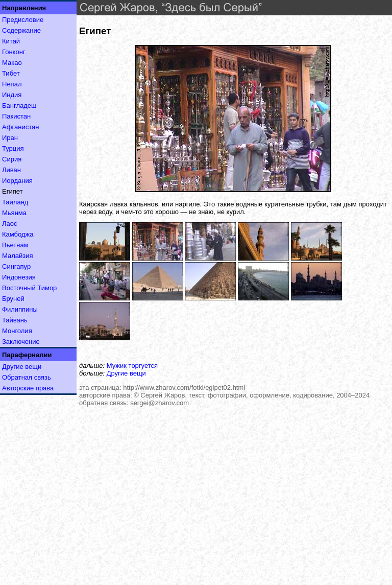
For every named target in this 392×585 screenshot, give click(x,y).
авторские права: (106, 395)
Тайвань (15, 320)
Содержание (21, 30)
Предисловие (23, 20)
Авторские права (28, 388)
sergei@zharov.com (160, 403)
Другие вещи (22, 367)
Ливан (11, 170)
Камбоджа (18, 234)
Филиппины (20, 309)
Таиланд (15, 202)
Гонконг (14, 52)
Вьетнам (15, 245)
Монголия (17, 331)
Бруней (13, 299)
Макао (12, 63)
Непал (12, 84)
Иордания (17, 181)
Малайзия (18, 256)
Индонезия (19, 277)
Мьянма (14, 213)
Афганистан (20, 127)
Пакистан (16, 116)
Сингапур (16, 266)
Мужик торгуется (132, 366)
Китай (11, 41)
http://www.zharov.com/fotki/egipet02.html (184, 388)
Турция (13, 148)
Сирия (12, 159)
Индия (12, 95)
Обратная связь (27, 377)
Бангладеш (19, 106)
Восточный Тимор (29, 288)
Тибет (11, 73)
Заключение (21, 342)
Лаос (10, 224)
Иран (10, 138)
